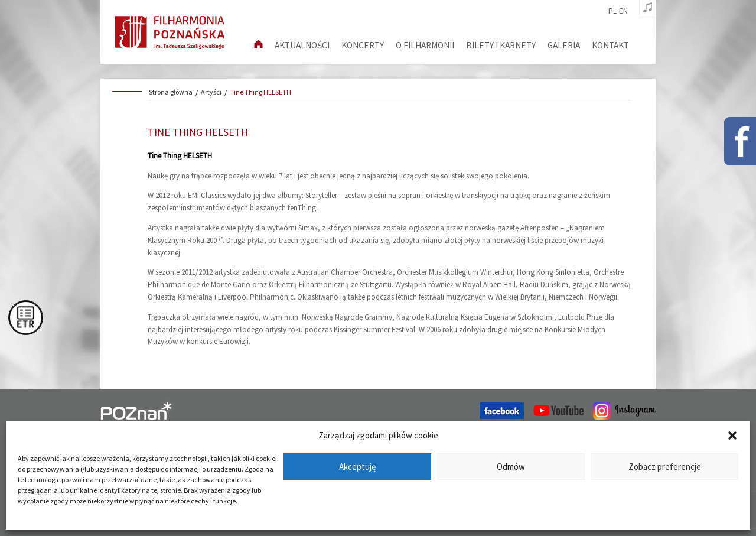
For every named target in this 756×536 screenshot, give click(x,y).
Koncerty (363, 45)
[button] (732, 436)
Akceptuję (357, 467)
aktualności (302, 45)
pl (612, 11)
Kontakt (610, 45)
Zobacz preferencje (665, 467)
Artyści (211, 92)
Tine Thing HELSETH (260, 92)
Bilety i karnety (501, 45)
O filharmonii (425, 45)
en (623, 11)
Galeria (564, 45)
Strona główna (171, 92)
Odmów (511, 467)
